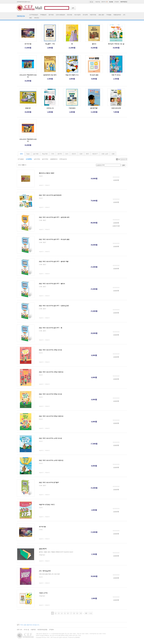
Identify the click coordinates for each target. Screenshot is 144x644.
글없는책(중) (43, 549)
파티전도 (37, 18)
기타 (53, 154)
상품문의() (116, 226)
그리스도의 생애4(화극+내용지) (28, 76)
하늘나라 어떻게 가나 (72, 75)
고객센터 (117, 2)
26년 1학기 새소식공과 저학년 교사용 (50, 394)
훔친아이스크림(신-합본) (47, 173)
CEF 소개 (19, 629)
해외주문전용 (124, 2)
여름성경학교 (117, 15)
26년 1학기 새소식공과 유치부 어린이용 (51, 460)
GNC (31, 18)
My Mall (111, 2)
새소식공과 (77, 15)
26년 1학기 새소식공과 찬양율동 (49, 482)
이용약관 (33, 629)
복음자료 (45, 154)
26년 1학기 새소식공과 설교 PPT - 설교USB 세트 (54, 217)
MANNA (77, 637)
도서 (67, 154)
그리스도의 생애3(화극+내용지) (28, 140)
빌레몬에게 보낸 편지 (50, 75)
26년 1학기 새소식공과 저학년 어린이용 (51, 416)
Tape (28, 154)
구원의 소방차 (43, 593)
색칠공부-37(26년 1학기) (47, 505)
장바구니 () (105, 2)
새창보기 (41, 185)
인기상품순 (21, 159)
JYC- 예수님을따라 (45, 571)
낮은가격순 (37, 159)
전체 (21, 154)
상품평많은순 (54, 159)
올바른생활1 (94, 108)
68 (86, 613)
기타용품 (109, 15)
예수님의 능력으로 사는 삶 (116, 44)
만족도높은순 (63, 159)
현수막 (60, 154)
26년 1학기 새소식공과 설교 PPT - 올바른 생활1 (54, 261)
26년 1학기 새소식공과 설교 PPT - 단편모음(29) (54, 306)
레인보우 (95, 154)
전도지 (74, 154)
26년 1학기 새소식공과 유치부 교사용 (50, 438)
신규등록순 (29, 159)
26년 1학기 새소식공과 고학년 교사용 (50, 350)
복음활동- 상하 (50, 44)
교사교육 (85, 15)
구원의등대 (72, 108)
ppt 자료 (36, 154)
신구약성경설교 (34, 15)
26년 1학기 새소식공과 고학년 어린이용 (51, 372)
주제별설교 (43, 15)
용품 (113, 154)
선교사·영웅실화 (60, 15)
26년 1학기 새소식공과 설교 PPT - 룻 (51, 328)
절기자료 (51, 15)
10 (81, 613)
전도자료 (70, 15)
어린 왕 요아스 (116, 75)
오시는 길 (26, 629)
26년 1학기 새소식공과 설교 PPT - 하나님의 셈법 (54, 239)
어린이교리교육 (116, 108)
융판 (81, 154)
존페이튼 (28, 108)
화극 (87, 154)
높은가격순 (45, 159)
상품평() (116, 180)
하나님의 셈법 (94, 75)
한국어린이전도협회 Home (24, 2)
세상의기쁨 (28, 44)
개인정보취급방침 (42, 629)
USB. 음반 (101, 15)
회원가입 (98, 2)
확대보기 (47, 185)
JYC (124, 15)
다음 (91, 613)
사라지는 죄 (50, 108)
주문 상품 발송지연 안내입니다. (30, 625)
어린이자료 (93, 15)
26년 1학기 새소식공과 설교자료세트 (50, 195)
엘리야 (94, 44)
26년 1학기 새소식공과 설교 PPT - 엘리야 (52, 284)
